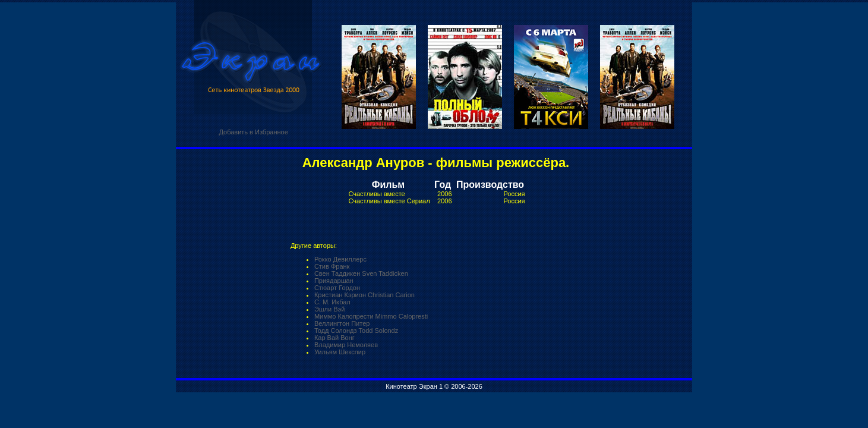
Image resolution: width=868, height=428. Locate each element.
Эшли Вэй (329, 309)
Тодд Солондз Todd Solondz (356, 331)
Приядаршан (334, 281)
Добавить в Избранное (253, 132)
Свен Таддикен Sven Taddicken (361, 273)
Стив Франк (332, 266)
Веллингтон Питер (342, 323)
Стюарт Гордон (337, 288)
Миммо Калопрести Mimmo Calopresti (371, 316)
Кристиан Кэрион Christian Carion (364, 295)
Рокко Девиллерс (340, 259)
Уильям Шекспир (340, 352)
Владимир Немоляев (346, 345)
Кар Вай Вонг (334, 338)
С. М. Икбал (332, 302)
